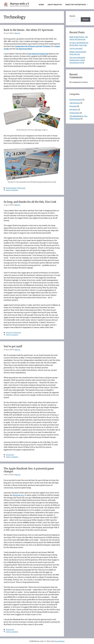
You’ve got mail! (13, 346)
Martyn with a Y (19, 4)
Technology (21, 188)
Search (72, 16)
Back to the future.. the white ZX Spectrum (28, 30)
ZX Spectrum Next (24, 49)
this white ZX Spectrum (38, 54)
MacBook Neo (18, 495)
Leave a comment (12, 190)
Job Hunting (75, 103)
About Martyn (55, 5)
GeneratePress (59, 641)
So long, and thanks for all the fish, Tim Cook (30, 202)
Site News (74, 109)
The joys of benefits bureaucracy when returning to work (77, 60)
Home (41, 5)
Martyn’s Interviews (78, 5)
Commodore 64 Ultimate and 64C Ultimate (33, 46)
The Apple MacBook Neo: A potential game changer (29, 470)
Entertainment (11, 188)
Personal (9, 332)
